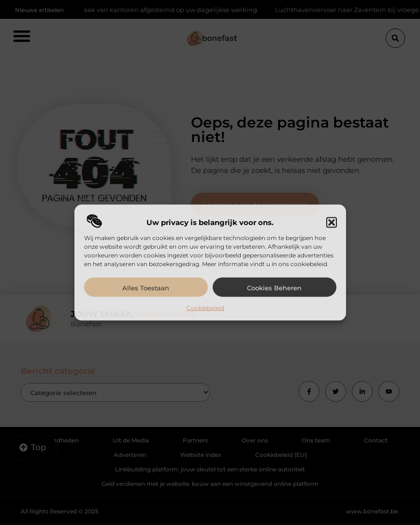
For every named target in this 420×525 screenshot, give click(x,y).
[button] (332, 223)
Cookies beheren (274, 288)
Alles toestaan (146, 288)
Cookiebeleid (205, 308)
